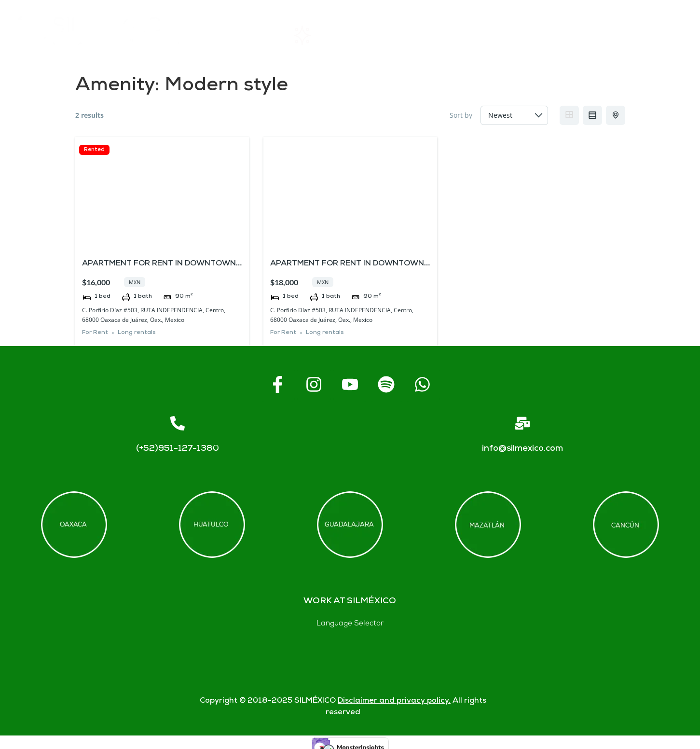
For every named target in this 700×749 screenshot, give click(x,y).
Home (237, 35)
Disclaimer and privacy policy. (394, 701)
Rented (94, 150)
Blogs (658, 35)
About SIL (404, 35)
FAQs (487, 35)
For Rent (95, 333)
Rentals (317, 35)
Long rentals (137, 333)
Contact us (572, 35)
